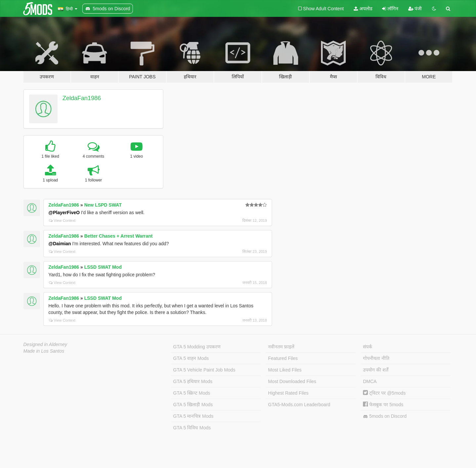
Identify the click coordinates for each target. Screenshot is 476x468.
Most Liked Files (285, 370)
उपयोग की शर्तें (376, 370)
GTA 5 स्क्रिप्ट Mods (192, 393)
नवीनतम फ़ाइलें (281, 347)
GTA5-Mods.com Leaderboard (299, 405)
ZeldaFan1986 (82, 98)
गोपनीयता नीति (376, 358)
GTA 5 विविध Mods (192, 428)
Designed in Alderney (45, 344)
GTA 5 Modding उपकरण (197, 347)
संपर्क (368, 347)
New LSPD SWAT (103, 205)
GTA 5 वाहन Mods (191, 358)
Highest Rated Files (288, 393)
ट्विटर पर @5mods (384, 393)
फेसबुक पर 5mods (383, 405)
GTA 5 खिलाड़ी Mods (193, 405)
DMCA (370, 381)
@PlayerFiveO (64, 213)
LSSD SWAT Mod (103, 267)
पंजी (415, 9)
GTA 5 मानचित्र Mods (193, 416)
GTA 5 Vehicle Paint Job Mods (204, 370)
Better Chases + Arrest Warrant (119, 236)
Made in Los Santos (44, 351)
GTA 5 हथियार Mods (193, 381)
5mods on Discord (385, 416)
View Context (62, 220)
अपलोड (363, 9)
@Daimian (60, 244)
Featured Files (283, 358)
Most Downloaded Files (292, 381)
